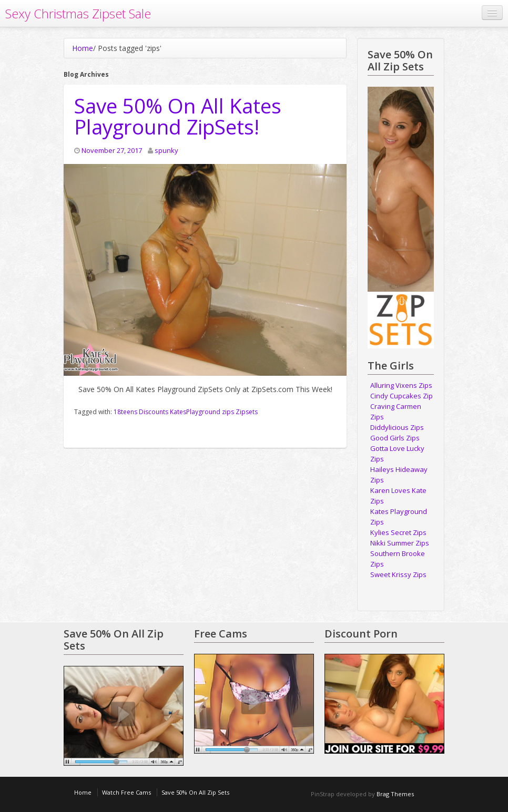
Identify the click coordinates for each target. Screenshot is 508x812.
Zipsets (247, 412)
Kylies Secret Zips (398, 532)
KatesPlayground (195, 412)
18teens (125, 412)
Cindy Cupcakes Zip (402, 396)
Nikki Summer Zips (400, 543)
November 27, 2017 (112, 150)
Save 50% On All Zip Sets (195, 792)
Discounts (154, 412)
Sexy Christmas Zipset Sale (78, 13)
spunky (166, 150)
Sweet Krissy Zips (398, 574)
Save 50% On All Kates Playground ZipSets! (178, 116)
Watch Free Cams (126, 792)
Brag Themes (395, 794)
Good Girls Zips (395, 438)
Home (83, 48)
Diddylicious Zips (397, 427)
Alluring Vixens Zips (401, 385)
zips (228, 412)
